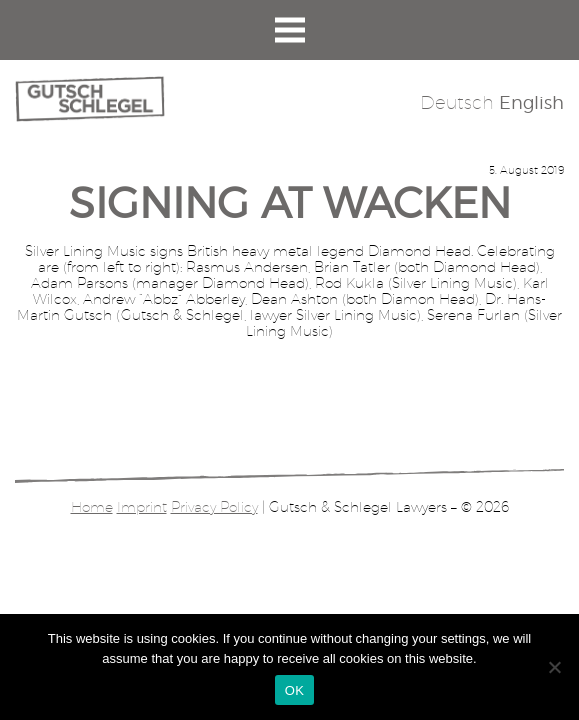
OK (294, 690)
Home (92, 507)
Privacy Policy (214, 507)
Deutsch (457, 102)
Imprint (142, 507)
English (531, 102)
